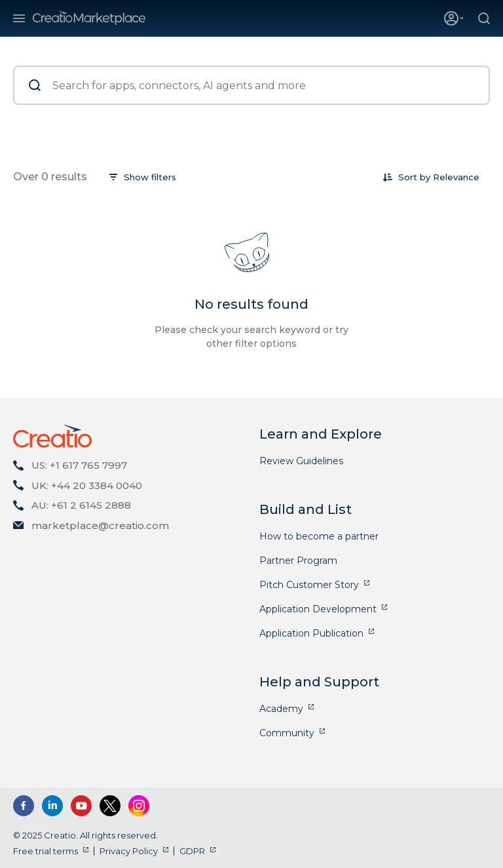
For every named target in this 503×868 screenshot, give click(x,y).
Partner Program (298, 561)
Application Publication (311, 633)
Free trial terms (46, 851)
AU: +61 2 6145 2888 (81, 505)
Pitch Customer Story (309, 585)
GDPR (192, 851)
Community (287, 733)
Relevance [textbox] (456, 177)
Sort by (414, 177)
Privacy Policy (129, 851)
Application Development (318, 609)
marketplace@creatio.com (100, 525)
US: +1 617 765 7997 (79, 465)
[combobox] (456, 177)
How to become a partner (319, 536)
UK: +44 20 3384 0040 (87, 485)
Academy (281, 709)
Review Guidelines (301, 461)
